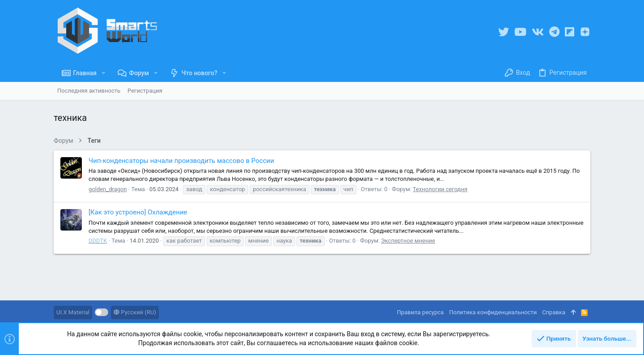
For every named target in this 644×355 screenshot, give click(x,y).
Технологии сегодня (440, 189)
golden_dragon (108, 189)
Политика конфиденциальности (493, 312)
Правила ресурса (420, 312)
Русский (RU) (135, 312)
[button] (104, 73)
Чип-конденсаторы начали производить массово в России (181, 161)
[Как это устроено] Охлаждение (138, 212)
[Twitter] (504, 32)
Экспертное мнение (408, 241)
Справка (554, 312)
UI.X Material (73, 312)
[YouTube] (520, 32)
